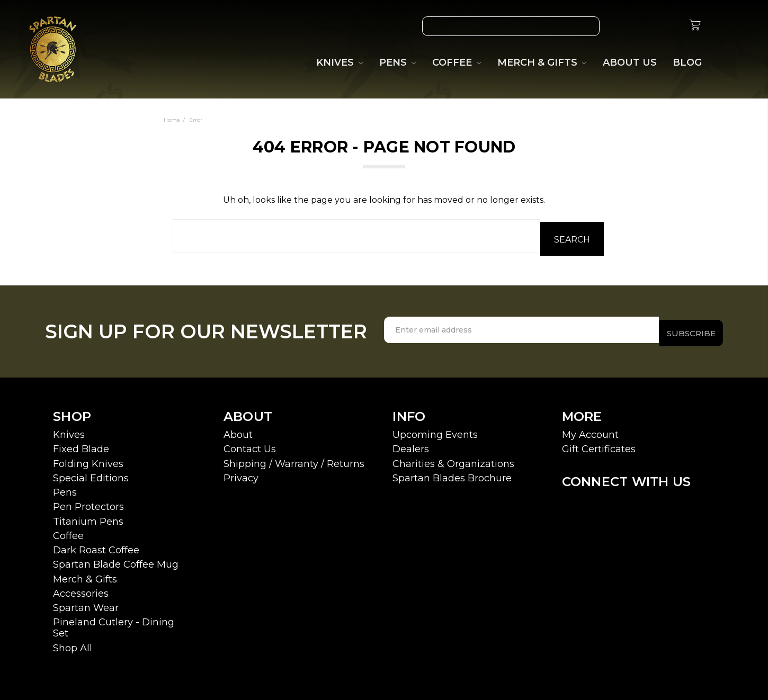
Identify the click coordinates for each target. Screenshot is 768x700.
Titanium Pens (88, 515)
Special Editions (91, 472)
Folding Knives (88, 457)
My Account (590, 429)
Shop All (73, 642)
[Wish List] (621, 26)
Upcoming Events (435, 429)
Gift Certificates (599, 443)
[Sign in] (669, 26)
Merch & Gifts (85, 573)
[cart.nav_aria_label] (695, 26)
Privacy (241, 472)
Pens (65, 487)
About (238, 429)
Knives (69, 429)
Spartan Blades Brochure (452, 472)
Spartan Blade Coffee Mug (116, 559)
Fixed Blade (81, 443)
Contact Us (250, 443)
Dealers (411, 443)
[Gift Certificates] (645, 26)
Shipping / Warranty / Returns (294, 457)
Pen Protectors (88, 501)
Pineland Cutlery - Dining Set (114, 622)
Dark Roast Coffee (96, 544)
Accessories (81, 588)
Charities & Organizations (453, 457)
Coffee (68, 530)
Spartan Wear (86, 602)
